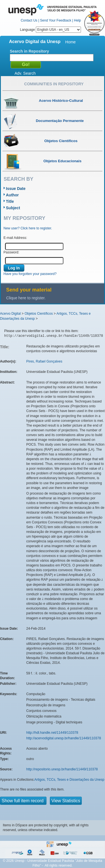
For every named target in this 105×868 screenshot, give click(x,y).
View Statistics (66, 801)
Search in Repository (29, 51)
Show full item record (23, 801)
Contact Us (29, 20)
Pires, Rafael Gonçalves (44, 361)
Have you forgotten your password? (30, 274)
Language (50, 30)
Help (77, 20)
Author (12, 195)
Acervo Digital (10, 314)
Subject (13, 208)
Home (70, 42)
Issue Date (16, 189)
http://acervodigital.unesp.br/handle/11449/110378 (64, 738)
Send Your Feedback (56, 20)
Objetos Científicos (39, 314)
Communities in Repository (54, 84)
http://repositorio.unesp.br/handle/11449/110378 (62, 769)
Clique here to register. (26, 298)
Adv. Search (25, 73)
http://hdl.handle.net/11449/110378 (52, 733)
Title (10, 201)
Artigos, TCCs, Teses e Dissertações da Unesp (69, 780)
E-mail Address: (15, 238)
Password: (11, 252)
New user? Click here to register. (28, 228)
